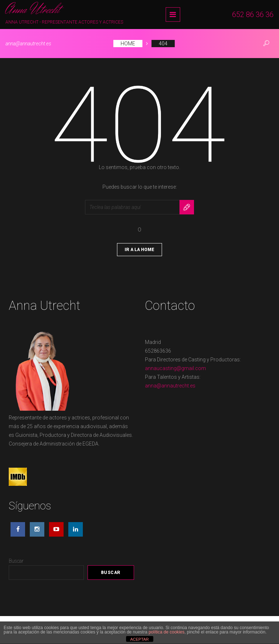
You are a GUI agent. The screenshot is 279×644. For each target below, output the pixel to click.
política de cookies (167, 632)
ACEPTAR (139, 639)
